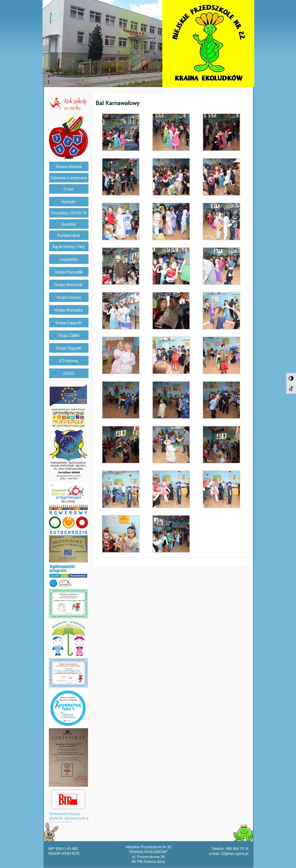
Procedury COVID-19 (69, 213)
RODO (69, 373)
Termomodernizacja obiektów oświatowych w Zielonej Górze (69, 818)
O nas (69, 189)
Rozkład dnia (69, 235)
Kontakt (69, 202)
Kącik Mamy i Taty (69, 246)
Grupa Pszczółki (69, 272)
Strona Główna (69, 166)
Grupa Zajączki (69, 323)
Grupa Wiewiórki (69, 284)
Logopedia (69, 259)
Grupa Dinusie (69, 297)
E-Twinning (69, 361)
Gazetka (69, 224)
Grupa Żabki (69, 335)
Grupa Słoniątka (69, 310)
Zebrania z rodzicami (69, 178)
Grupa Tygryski (69, 348)
